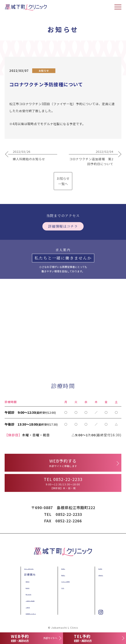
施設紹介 (62, 568)
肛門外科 (27, 587)
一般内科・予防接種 (34, 600)
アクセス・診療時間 (69, 581)
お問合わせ (101, 574)
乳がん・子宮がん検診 (34, 568)
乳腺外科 (27, 581)
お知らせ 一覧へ (63, 181)
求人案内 (99, 568)
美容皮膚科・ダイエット (36, 613)
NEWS (61, 587)
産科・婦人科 (29, 594)
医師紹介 (62, 574)
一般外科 (27, 607)
